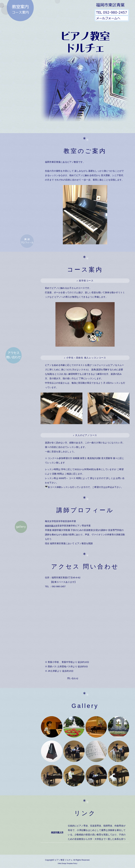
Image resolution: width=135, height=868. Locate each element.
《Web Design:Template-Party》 (67, 863)
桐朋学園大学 (52, 526)
